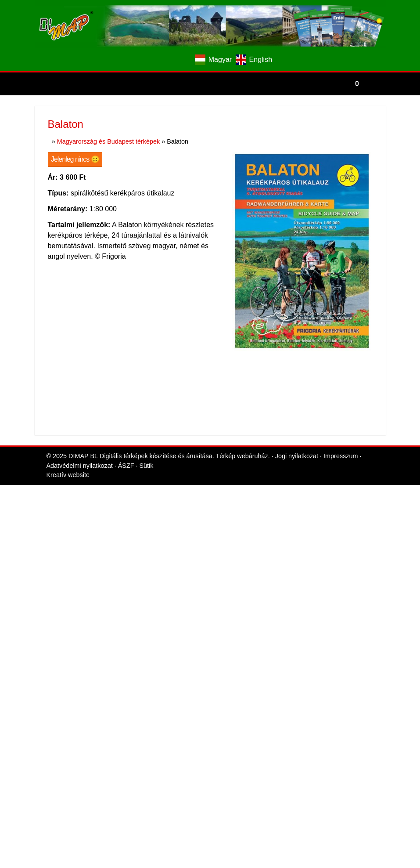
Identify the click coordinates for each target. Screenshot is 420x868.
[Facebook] (154, 60)
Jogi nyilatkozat (297, 148)
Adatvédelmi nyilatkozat (80, 158)
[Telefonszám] (185, 60)
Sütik (146, 158)
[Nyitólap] (210, 24)
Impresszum (341, 148)
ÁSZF (126, 158)
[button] (376, 84)
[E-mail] (170, 60)
